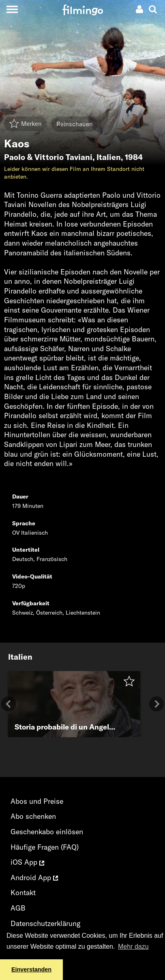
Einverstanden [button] (31, 969)
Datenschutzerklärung (45, 923)
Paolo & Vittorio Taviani (48, 157)
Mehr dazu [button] (133, 947)
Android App (34, 877)
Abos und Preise (37, 801)
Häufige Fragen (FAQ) (45, 847)
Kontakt (23, 893)
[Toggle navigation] (12, 9)
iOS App (27, 862)
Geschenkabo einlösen (47, 832)
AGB (18, 908)
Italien (109, 157)
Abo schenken (33, 816)
